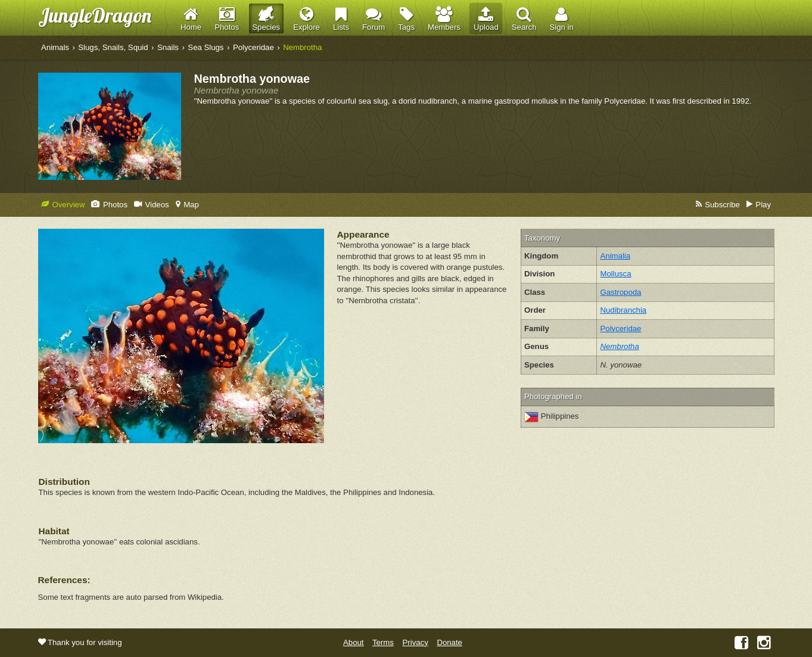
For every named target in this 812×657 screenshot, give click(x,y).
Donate (449, 642)
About (353, 642)
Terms (383, 642)
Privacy (416, 642)
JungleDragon (95, 15)
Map (187, 205)
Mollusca (616, 274)
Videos (152, 205)
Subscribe (718, 205)
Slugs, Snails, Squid (113, 47)
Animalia (616, 256)
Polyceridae (253, 47)
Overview (63, 205)
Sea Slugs (206, 47)
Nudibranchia (624, 310)
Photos (109, 205)
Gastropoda (621, 292)
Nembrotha (302, 47)
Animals (55, 47)
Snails (168, 47)
